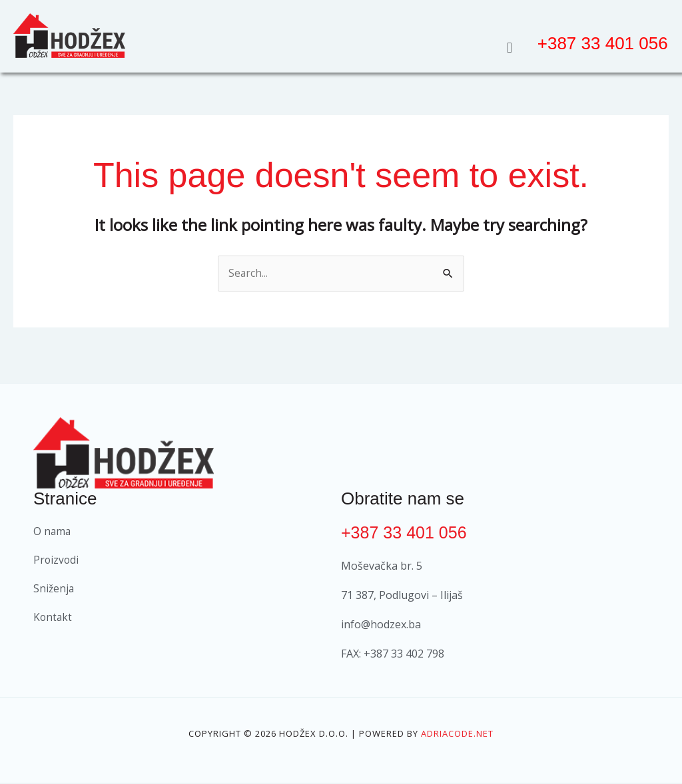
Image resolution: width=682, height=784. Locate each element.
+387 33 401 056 (406, 533)
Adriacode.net (457, 734)
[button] (509, 47)
